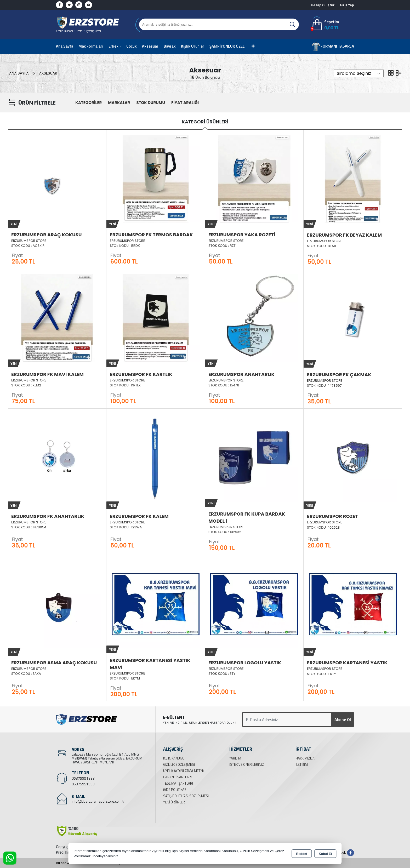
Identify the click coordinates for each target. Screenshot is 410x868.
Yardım (235, 758)
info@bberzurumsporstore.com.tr (98, 801)
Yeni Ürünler (174, 802)
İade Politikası (175, 790)
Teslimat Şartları (178, 783)
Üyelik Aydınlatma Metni (183, 771)
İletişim (302, 764)
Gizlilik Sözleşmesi (179, 764)
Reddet (302, 854)
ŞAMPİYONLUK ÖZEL (227, 46)
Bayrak (170, 46)
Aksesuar (150, 46)
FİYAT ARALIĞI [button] (185, 103)
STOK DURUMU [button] (151, 103)
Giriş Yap (347, 5)
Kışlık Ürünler (193, 46)
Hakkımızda (305, 758)
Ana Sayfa (65, 46)
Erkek (113, 46)
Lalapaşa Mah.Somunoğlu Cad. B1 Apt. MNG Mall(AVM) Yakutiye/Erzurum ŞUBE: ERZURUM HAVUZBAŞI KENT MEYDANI (107, 758)
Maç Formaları (91, 46)
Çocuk (132, 46)
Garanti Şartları (177, 777)
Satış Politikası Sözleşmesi (186, 796)
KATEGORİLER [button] (89, 103)
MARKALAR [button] (119, 103)
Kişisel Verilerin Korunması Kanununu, (209, 851)
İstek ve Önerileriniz (247, 764)
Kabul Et (325, 854)
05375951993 (83, 778)
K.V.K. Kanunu (174, 758)
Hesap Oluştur (323, 5)
